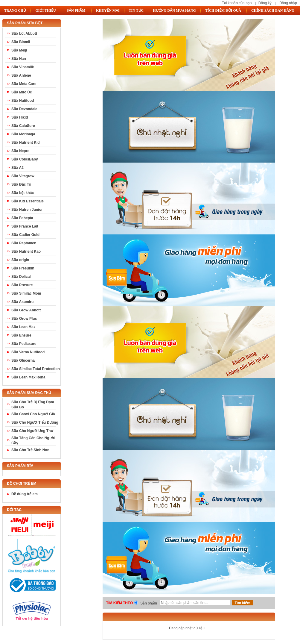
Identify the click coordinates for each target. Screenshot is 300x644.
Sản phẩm (149, 603)
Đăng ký (265, 3)
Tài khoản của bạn (237, 3)
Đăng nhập (288, 3)
